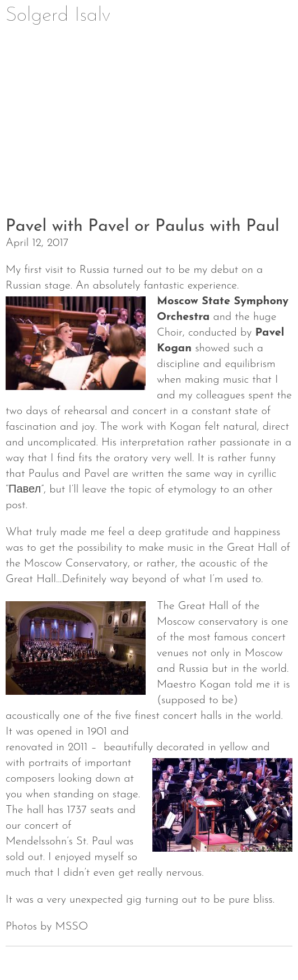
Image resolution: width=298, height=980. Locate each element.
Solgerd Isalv (58, 16)
